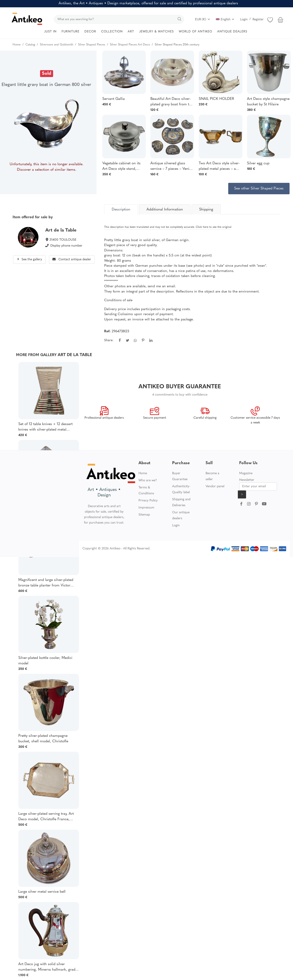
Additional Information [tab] (165, 210)
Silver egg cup (258, 163)
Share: (109, 340)
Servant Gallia (114, 99)
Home (143, 473)
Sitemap (144, 515)
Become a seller (212, 476)
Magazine (246, 473)
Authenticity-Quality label (181, 489)
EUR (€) (203, 20)
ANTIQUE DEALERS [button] (232, 32)
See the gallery (29, 260)
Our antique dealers (181, 515)
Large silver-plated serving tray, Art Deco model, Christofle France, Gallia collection (46, 817)
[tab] (121, 209)
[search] (119, 19)
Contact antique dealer (72, 260)
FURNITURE (71, 32)
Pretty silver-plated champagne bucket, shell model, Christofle (43, 739)
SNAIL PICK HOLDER (216, 99)
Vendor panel (215, 486)
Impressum (146, 508)
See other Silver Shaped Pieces (259, 189)
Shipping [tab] (206, 210)
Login (244, 20)
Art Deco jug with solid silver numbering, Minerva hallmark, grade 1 (48, 967)
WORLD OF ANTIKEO (195, 32)
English (225, 20)
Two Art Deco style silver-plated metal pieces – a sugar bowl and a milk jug (219, 167)
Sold (47, 74)
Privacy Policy (148, 501)
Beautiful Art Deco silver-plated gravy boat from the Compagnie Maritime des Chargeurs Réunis (172, 102)
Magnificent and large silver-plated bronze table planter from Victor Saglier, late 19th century (46, 583)
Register (258, 20)
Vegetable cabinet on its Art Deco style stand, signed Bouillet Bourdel (121, 167)
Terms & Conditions (146, 491)
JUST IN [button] (50, 32)
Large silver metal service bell (42, 892)
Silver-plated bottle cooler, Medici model (45, 661)
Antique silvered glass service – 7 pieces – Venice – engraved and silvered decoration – (172, 167)
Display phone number (66, 246)
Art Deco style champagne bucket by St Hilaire (268, 102)
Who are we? (148, 481)
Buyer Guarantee (180, 476)
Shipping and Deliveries (181, 502)
